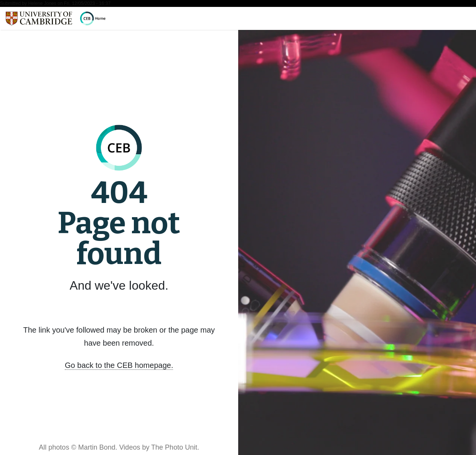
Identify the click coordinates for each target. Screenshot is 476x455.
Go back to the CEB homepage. (119, 365)
